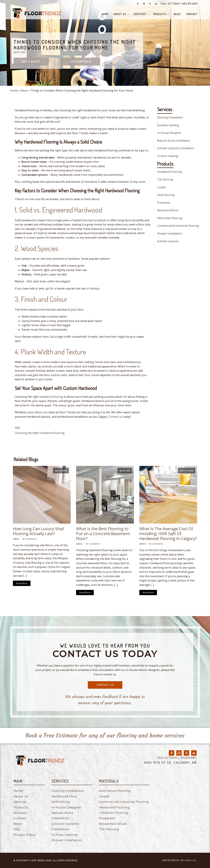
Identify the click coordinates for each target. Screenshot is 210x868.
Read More (22, 583)
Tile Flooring (165, 179)
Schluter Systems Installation (176, 148)
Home (105, 14)
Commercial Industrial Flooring (124, 802)
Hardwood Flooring (169, 172)
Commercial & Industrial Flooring (178, 226)
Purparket (164, 203)
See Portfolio (81, 61)
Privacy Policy (25, 835)
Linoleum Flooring (114, 813)
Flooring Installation (170, 117)
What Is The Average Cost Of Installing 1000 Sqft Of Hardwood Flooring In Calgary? (168, 534)
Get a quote (31, 61)
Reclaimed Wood (168, 210)
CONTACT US (105, 685)
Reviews (20, 813)
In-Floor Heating (168, 156)
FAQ (17, 829)
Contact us (115, 417)
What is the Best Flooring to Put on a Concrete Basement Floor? (103, 534)
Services (140, 14)
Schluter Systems (168, 241)
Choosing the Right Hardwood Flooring (40, 433)
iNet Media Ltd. (188, 860)
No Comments (29, 539)
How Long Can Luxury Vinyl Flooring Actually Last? (38, 531)
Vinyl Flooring (166, 195)
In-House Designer (169, 133)
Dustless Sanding (168, 125)
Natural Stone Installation (174, 141)
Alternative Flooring (170, 218)
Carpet (161, 187)
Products (160, 14)
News (177, 14)
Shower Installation (169, 233)
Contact (192, 14)
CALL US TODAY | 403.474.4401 (179, 4)
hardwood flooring (51, 397)
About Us (120, 14)
